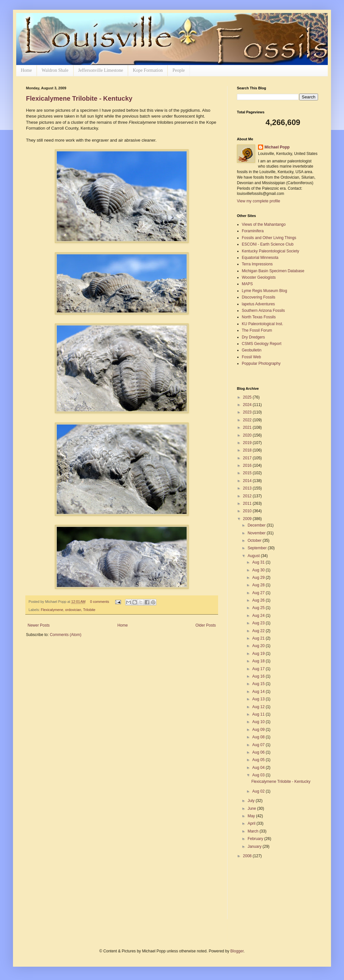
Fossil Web (251, 357)
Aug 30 (259, 570)
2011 (248, 503)
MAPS (247, 284)
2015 (248, 473)
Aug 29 (259, 578)
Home (26, 70)
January (255, 846)
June (252, 808)
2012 (248, 496)
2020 (248, 435)
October (255, 541)
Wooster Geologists (259, 277)
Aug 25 (259, 608)
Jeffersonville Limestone (101, 70)
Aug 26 (259, 600)
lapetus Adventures (258, 304)
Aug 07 (259, 745)
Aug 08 (259, 737)
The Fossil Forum (257, 330)
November (257, 533)
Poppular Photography (261, 363)
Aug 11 (259, 714)
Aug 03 (259, 775)
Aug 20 (259, 646)
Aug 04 (259, 768)
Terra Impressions (257, 264)
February (256, 839)
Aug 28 (259, 585)
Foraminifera (253, 231)
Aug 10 (259, 722)
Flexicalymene (52, 610)
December (257, 525)
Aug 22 (259, 631)
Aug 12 (259, 707)
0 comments (99, 602)
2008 (248, 856)
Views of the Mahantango (264, 224)
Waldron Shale (55, 70)
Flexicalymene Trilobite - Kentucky (79, 98)
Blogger (237, 951)
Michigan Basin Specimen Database (273, 271)
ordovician (73, 610)
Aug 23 (259, 623)
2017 (248, 458)
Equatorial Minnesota (260, 258)
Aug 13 (259, 699)
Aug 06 (259, 752)
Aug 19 (259, 654)
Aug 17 (259, 669)
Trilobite (89, 610)
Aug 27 (259, 593)
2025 (248, 397)
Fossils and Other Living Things (269, 238)
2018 (248, 450)
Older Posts (206, 625)
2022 (248, 420)
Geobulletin (252, 350)
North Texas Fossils (259, 317)
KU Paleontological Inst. (262, 324)
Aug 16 (259, 676)
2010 (248, 511)
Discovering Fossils (258, 297)
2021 (248, 427)
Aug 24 (259, 616)
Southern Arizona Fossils (263, 311)
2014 (248, 481)
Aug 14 (259, 692)
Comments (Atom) (65, 635)
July (252, 801)
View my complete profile (258, 201)
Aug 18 (259, 661)
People (178, 70)
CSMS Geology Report (262, 344)
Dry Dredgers (253, 337)
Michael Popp (277, 147)
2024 (248, 405)
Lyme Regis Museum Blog (264, 291)
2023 (248, 412)
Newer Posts (39, 625)
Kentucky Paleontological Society (270, 251)
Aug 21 (259, 638)
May (252, 816)
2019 (248, 443)
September (258, 548)
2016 (248, 465)
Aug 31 (259, 562)
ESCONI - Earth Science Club (268, 244)
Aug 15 (259, 684)
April (252, 823)
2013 (248, 488)
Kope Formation (148, 70)
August (254, 556)
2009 (248, 519)
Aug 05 (259, 760)
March (254, 831)
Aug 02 (259, 791)
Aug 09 (259, 730)
